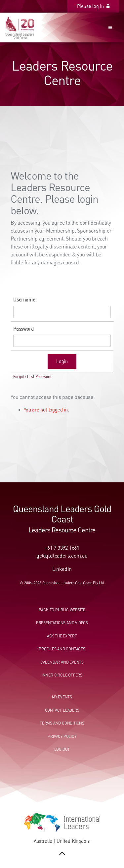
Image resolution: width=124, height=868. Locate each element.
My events (62, 697)
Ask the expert (62, 636)
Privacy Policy (62, 736)
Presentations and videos (62, 623)
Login (62, 361)
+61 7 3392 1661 (62, 548)
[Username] (62, 312)
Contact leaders (62, 710)
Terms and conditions (62, 723)
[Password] (62, 341)
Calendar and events (62, 662)
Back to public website (62, 610)
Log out (62, 749)
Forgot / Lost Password (32, 377)
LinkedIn (62, 569)
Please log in (104, 3)
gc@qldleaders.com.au (62, 556)
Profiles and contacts (62, 649)
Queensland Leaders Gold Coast (62, 514)
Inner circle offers (62, 675)
